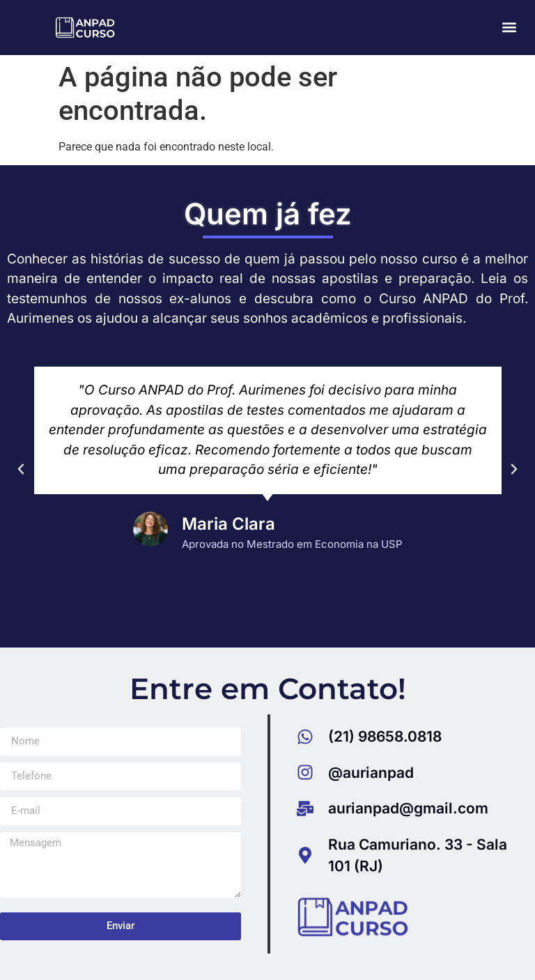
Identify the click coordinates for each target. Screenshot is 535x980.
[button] (510, 28)
